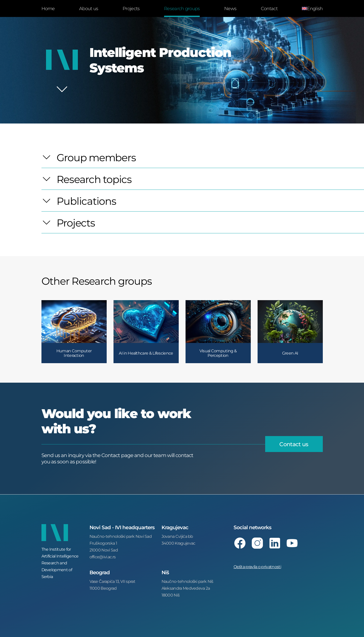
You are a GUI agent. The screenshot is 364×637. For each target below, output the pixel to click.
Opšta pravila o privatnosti (257, 567)
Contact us (294, 444)
